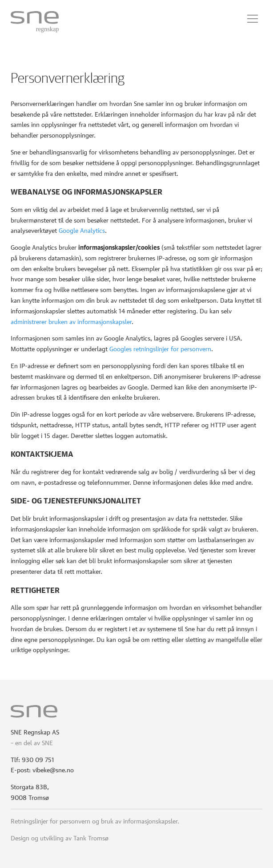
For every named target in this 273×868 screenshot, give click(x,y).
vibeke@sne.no (53, 769)
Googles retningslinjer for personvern (160, 348)
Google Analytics (82, 230)
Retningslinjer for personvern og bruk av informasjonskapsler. (95, 820)
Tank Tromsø (91, 837)
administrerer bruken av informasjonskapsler (71, 321)
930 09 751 (38, 759)
